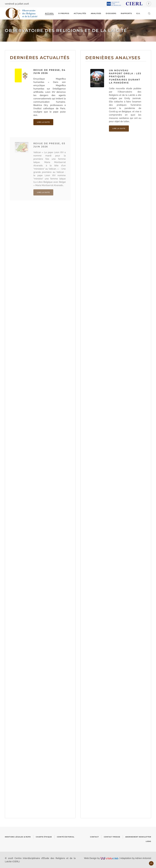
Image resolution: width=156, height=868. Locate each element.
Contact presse (112, 837)
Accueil (49, 13)
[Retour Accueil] (22, 13)
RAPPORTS (126, 13)
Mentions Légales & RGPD (18, 837)
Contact (94, 837)
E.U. (138, 13)
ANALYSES (96, 13)
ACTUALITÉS (80, 13)
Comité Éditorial (66, 837)
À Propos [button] (64, 13)
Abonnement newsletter (138, 837)
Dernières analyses (113, 62)
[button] (149, 13)
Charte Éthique (44, 837)
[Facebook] (149, 4)
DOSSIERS (111, 13)
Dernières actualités (40, 58)
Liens (149, 841)
